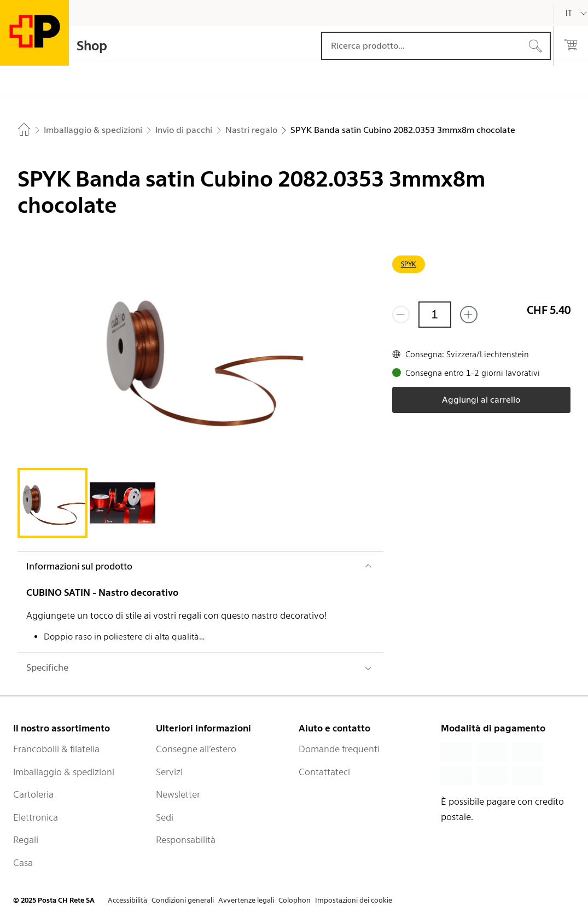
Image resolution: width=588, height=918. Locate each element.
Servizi (169, 772)
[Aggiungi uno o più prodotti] (469, 315)
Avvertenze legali (246, 900)
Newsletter (178, 794)
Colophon (295, 900)
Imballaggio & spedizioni (64, 772)
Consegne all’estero (196, 749)
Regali (26, 840)
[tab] (53, 503)
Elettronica (36, 817)
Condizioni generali (183, 900)
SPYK (409, 264)
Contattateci (324, 772)
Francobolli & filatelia (56, 749)
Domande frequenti (339, 749)
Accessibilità (127, 900)
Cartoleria (33, 794)
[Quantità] (435, 315)
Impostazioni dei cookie (354, 900)
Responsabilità (186, 840)
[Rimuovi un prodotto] (401, 315)
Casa (23, 863)
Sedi (165, 817)
